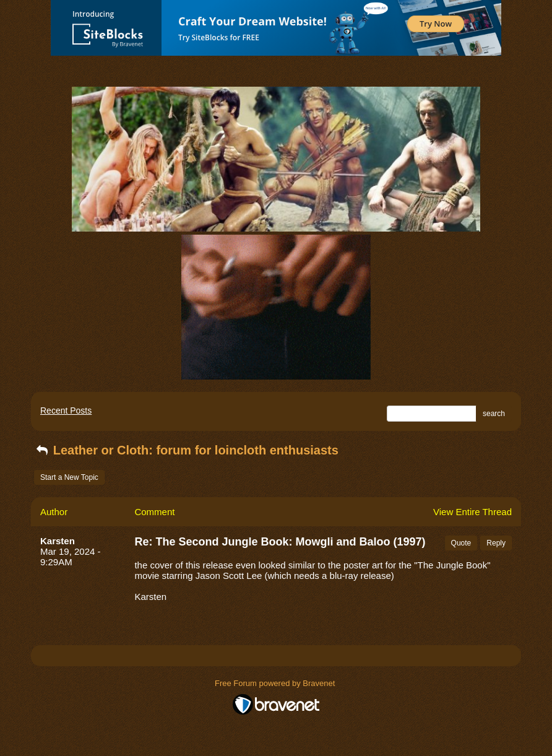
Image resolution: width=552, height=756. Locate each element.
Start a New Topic (69, 477)
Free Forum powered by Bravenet (276, 683)
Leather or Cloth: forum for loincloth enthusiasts (186, 450)
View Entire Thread (472, 512)
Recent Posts (66, 411)
